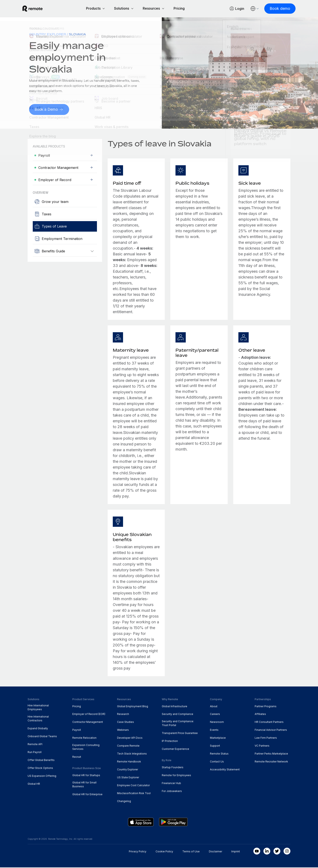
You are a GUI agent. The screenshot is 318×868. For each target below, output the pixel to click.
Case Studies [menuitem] (126, 723)
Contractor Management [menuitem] (88, 723)
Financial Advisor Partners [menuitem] (271, 730)
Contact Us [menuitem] (217, 762)
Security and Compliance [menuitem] (178, 715)
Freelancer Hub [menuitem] (171, 784)
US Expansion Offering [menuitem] (42, 776)
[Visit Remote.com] (38, 9)
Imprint (236, 852)
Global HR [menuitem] (34, 784)
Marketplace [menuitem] (218, 738)
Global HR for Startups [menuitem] (86, 776)
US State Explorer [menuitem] (128, 778)
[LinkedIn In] (267, 852)
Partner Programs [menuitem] (266, 707)
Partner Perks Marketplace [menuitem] (271, 754)
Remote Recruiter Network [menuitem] (271, 762)
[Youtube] (257, 852)
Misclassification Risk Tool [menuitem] (134, 794)
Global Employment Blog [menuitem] (133, 707)
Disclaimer (215, 852)
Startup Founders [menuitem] (173, 768)
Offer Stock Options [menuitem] (40, 769)
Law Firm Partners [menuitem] (266, 738)
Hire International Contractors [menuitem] (38, 719)
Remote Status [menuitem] (219, 754)
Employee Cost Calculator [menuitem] (133, 786)
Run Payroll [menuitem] (35, 753)
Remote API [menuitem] (35, 745)
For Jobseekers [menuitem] (172, 792)
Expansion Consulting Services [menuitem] (86, 748)
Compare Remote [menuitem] (128, 746)
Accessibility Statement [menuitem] (225, 770)
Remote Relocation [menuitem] (84, 738)
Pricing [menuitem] (77, 707)
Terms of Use (191, 852)
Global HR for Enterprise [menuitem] (87, 795)
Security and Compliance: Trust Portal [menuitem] (178, 724)
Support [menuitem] (215, 746)
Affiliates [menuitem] (260, 715)
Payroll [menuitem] (77, 730)
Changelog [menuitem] (124, 802)
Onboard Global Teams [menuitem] (42, 737)
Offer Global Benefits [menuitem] (41, 761)
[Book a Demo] (50, 110)
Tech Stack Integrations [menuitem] (132, 754)
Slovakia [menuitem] (77, 35)
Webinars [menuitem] (123, 730)
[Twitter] (277, 852)
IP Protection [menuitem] (170, 742)
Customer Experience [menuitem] (175, 750)
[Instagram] (287, 852)
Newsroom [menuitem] (217, 723)
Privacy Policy (138, 852)
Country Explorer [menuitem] (48, 35)
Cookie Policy (164, 852)
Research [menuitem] (123, 715)
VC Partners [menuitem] (262, 746)
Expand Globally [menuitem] (38, 729)
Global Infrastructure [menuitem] (175, 707)
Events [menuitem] (214, 730)
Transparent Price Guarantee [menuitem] (180, 734)
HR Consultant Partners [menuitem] (269, 723)
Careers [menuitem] (215, 715)
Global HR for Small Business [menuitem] (84, 785)
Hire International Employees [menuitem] (38, 708)
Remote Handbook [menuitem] (129, 762)
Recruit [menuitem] (77, 757)
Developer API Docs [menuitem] (130, 738)
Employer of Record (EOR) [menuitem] (89, 715)
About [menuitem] (214, 707)
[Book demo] (275, 9)
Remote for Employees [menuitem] (176, 776)
